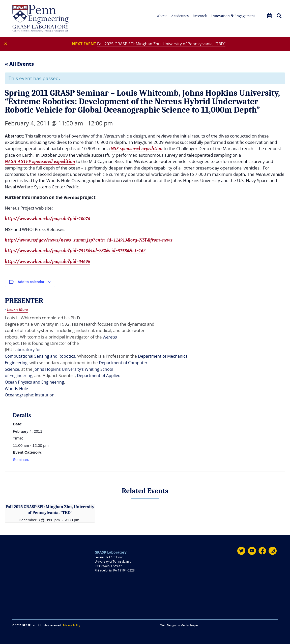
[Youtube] (252, 550)
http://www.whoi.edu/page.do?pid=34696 (47, 262)
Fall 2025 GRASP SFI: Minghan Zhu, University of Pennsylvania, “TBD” (161, 44)
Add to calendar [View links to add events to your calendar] (31, 283)
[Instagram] (273, 550)
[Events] (269, 16)
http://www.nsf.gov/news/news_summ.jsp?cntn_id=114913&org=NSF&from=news (89, 241)
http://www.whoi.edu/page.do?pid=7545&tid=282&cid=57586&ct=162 (75, 252)
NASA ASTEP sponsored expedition (40, 162)
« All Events (19, 64)
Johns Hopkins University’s (60, 370)
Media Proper (189, 625)
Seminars (21, 460)
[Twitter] (241, 550)
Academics (180, 16)
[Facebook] (262, 550)
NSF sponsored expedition (137, 149)
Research (200, 16)
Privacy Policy (71, 625)
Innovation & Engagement (233, 16)
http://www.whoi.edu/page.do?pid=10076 (47, 219)
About (162, 16)
